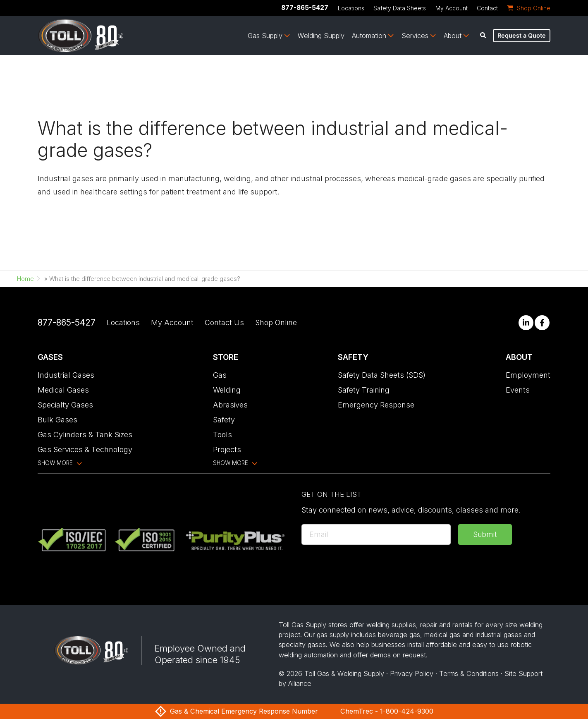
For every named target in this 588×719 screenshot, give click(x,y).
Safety (224, 420)
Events (518, 390)
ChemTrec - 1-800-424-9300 (387, 711)
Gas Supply (265, 36)
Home (25, 279)
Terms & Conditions (469, 673)
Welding (227, 390)
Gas (220, 375)
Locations (351, 8)
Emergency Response (376, 405)
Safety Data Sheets (400, 8)
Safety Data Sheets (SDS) (382, 375)
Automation (369, 36)
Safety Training (364, 390)
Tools (222, 435)
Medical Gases (63, 390)
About (453, 36)
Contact (487, 8)
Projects (227, 449)
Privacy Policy (412, 673)
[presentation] (364, 568)
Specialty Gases (65, 405)
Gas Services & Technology (85, 449)
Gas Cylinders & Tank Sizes (85, 435)
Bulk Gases (57, 420)
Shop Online (276, 322)
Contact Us (224, 322)
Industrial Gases (66, 375)
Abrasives (230, 405)
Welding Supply (321, 36)
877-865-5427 (305, 8)
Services (415, 36)
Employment (528, 375)
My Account (452, 8)
